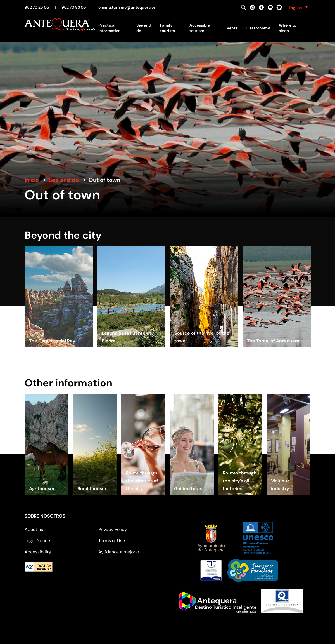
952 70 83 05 (74, 7)
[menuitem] (298, 7)
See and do (64, 180)
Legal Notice (37, 541)
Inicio (32, 180)
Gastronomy (258, 28)
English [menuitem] (295, 8)
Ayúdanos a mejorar (119, 552)
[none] (298, 7)
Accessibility (38, 552)
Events (231, 28)
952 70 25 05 (37, 7)
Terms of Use (112, 541)
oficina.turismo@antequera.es (127, 7)
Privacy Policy (113, 529)
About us (34, 529)
